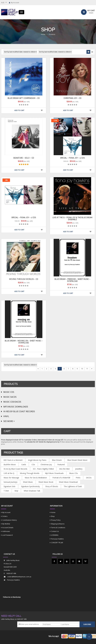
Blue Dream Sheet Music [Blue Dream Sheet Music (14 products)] (77, 460)
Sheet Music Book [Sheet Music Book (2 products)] (46, 482)
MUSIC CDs (9, 392)
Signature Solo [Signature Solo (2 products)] (9, 486)
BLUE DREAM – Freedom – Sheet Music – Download (72, 280)
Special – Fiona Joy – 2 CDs (24, 218)
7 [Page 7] (68, 369)
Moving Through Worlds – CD (24, 279)
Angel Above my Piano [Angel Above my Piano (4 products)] (37, 460)
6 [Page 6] (64, 369)
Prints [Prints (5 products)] (78, 478)
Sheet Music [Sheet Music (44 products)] (28, 482)
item (91, 13)
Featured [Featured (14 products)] (61, 464)
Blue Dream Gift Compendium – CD (24, 98)
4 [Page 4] (55, 369)
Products (52, 34)
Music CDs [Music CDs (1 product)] (74, 473)
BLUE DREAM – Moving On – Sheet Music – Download (24, 342)
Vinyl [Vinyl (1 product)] (16, 491)
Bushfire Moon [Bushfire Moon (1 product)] (10, 464)
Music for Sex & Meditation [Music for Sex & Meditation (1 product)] (36, 478)
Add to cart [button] (19, 110)
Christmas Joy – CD (72, 98)
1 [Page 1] (42, 369)
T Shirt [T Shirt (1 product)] (6, 491)
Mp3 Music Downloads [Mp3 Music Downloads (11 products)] (54, 473)
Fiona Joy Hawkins (13, 580)
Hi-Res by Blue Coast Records (19, 411)
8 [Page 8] (73, 369)
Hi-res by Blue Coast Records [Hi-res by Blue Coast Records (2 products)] (15, 469)
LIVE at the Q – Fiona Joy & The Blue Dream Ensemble (72, 218)
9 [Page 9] (77, 369)
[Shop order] (20, 52)
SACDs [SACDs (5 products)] (89, 478)
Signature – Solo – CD (24, 158)
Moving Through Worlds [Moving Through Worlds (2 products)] (30, 473)
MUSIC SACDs (10, 397)
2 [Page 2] (47, 369)
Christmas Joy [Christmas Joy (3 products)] (46, 464)
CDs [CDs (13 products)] (33, 464)
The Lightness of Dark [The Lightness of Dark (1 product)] (73, 486)
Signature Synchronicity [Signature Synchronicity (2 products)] (30, 486)
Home (43, 34)
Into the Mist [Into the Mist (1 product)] (64, 469)
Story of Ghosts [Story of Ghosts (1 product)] (52, 486)
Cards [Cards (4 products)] (24, 464)
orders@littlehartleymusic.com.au (19, 577)
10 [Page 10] (82, 369)
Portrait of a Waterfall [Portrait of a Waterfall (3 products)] (61, 478)
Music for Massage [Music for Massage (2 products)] (11, 478)
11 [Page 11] (87, 369)
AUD (3, 3)
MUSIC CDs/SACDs (12, 402)
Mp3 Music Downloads (16, 407)
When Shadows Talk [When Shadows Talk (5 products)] (32, 491)
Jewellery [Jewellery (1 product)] (79, 469)
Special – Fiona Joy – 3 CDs (72, 158)
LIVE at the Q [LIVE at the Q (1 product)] (9, 473)
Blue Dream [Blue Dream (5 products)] (57, 460)
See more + (9, 421)
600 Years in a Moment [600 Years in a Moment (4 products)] (13, 460)
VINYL (6, 416)
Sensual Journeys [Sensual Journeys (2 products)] (10, 482)
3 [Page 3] (51, 369)
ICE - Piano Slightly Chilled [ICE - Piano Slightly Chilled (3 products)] (43, 469)
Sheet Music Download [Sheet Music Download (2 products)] (68, 482)
